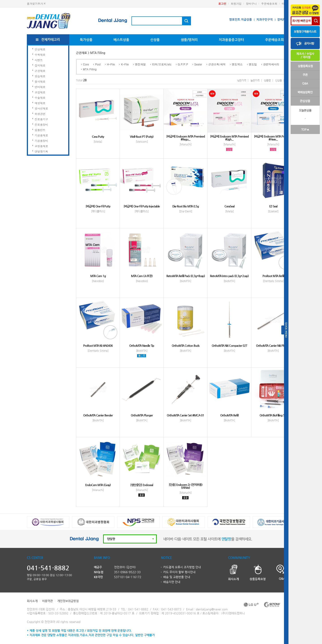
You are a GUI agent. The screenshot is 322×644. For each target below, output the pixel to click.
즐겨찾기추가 (35, 3)
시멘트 (39, 60)
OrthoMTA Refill (229, 415)
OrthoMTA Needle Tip (142, 346)
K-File (125, 64)
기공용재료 (41, 135)
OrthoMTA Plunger (142, 415)
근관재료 (40, 71)
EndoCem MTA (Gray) (98, 485)
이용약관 (47, 601)
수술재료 (40, 98)
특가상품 (86, 40)
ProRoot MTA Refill (273, 276)
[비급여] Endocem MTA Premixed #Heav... (273, 138)
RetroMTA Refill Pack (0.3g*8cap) (186, 276)
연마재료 (40, 87)
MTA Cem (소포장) (142, 276)
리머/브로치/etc (162, 64)
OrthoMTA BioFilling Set (273, 415)
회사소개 (32, 601)
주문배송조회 (269, 3)
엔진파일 (140, 64)
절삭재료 (40, 81)
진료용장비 (41, 124)
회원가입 (236, 3)
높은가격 (255, 80)
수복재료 (40, 55)
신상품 (155, 40)
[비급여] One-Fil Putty (98, 206)
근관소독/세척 (217, 64)
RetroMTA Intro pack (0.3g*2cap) (229, 276)
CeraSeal (229, 206)
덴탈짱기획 (41, 151)
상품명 (267, 80)
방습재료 (40, 76)
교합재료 (40, 92)
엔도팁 (253, 64)
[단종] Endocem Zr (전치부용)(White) (186, 486)
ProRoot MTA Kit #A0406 (98, 346)
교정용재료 (41, 146)
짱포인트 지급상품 (240, 20)
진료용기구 (41, 119)
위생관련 (40, 114)
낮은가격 (241, 80)
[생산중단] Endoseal (142, 485)
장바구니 (251, 3)
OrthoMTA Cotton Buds (186, 346)
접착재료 (40, 65)
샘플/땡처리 (189, 40)
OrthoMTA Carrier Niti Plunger (273, 346)
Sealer (198, 64)
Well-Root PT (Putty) (142, 137)
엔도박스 (237, 64)
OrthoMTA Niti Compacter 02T (229, 346)
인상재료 (40, 49)
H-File (111, 64)
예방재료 (40, 103)
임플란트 (40, 130)
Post (98, 64)
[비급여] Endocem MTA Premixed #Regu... (186, 138)
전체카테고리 (51, 40)
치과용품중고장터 (231, 40)
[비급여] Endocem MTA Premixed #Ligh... (229, 138)
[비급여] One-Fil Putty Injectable (142, 206)
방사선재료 (41, 108)
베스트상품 (121, 40)
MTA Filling (90, 69)
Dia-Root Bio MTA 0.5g (186, 206)
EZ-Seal (273, 206)
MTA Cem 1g (98, 276)
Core (86, 64)
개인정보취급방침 (68, 601)
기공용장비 (41, 141)
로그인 (222, 3)
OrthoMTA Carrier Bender (98, 415)
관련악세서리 (271, 64)
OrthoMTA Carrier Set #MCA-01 (185, 415)
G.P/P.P (183, 64)
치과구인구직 (264, 20)
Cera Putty (98, 137)
